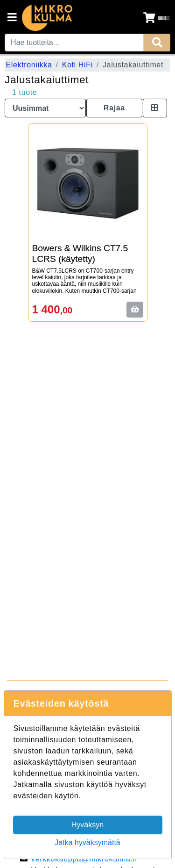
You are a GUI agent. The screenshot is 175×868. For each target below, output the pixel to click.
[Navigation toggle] (12, 18)
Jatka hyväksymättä (87, 843)
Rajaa (114, 108)
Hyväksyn (87, 825)
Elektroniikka (29, 65)
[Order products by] (45, 108)
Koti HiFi (77, 65)
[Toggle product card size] (155, 108)
